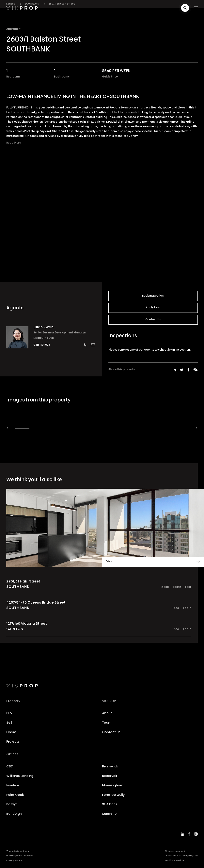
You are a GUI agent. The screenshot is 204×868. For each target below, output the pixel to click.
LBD (196, 856)
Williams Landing (20, 776)
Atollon (180, 861)
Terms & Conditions (18, 851)
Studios (169, 861)
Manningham (113, 786)
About (107, 713)
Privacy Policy (14, 861)
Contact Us (111, 732)
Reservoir (110, 776)
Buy (9, 713)
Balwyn (12, 805)
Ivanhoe (13, 786)
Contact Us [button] (153, 320)
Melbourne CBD (44, 338)
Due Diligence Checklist (20, 856)
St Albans (110, 805)
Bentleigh (14, 814)
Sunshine (109, 814)
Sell (9, 723)
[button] (185, 8)
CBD (10, 767)
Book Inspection (153, 296)
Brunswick (110, 767)
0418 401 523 (42, 345)
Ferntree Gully (113, 795)
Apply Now (153, 308)
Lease (11, 732)
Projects (13, 742)
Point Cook (15, 795)
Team (107, 723)
